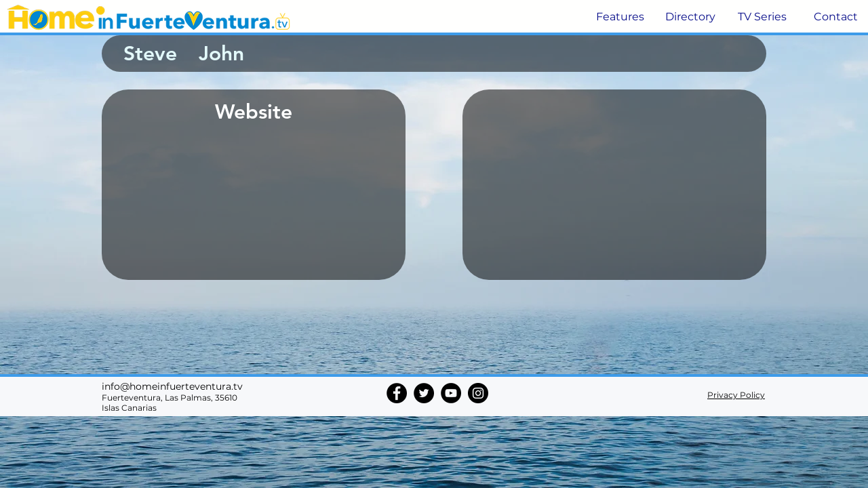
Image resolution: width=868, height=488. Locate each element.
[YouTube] (451, 393)
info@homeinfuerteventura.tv (172, 386)
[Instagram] (478, 393)
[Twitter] (424, 393)
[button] (619, 17)
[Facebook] (397, 393)
